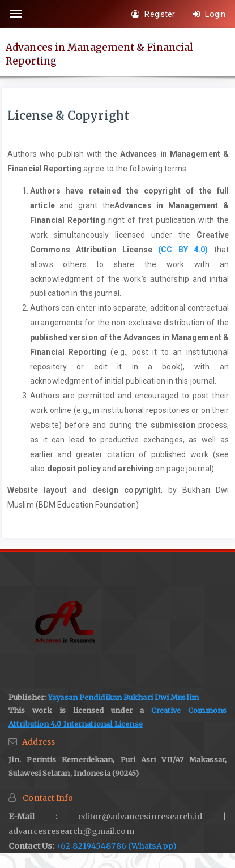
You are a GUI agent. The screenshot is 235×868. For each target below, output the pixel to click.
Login (209, 14)
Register (153, 14)
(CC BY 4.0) (183, 250)
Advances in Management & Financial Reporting (99, 54)
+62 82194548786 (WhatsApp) (116, 846)
